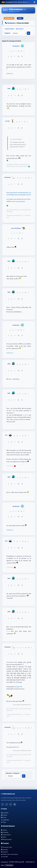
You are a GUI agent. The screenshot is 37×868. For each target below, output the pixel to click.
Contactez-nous (6, 847)
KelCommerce (6, 835)
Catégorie (7, 33)
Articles (4, 815)
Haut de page (9, 865)
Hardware (11, 23)
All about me (10, 74)
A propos (4, 850)
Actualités (5, 813)
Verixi (3, 837)
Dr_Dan (7, 121)
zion (6, 435)
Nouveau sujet (9, 18)
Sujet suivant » (20, 29)
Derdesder (8, 177)
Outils (20, 18)
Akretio (4, 830)
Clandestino (16, 46)
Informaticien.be (5, 862)
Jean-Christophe (16, 228)
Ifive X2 (16, 747)
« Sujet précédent (9, 29)
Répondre (9, 773)
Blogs (3, 822)
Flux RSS (4, 857)
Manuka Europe (6, 839)
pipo (23, 689)
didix (9, 88)
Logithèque (5, 820)
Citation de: (15, 139)
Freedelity (5, 832)
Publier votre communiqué (9, 854)
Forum (4, 817)
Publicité (4, 852)
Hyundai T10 (18, 687)
